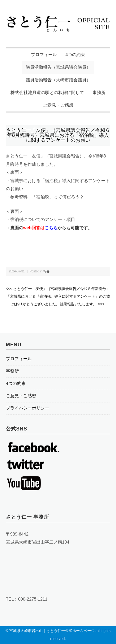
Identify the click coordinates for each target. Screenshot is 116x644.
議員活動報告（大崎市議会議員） (58, 80)
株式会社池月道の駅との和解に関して (47, 92)
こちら (51, 228)
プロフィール (44, 55)
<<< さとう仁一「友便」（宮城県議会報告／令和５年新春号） (58, 289)
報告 (46, 271)
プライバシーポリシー (28, 408)
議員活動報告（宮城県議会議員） (58, 67)
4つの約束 (75, 55)
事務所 (99, 92)
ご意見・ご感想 (58, 105)
